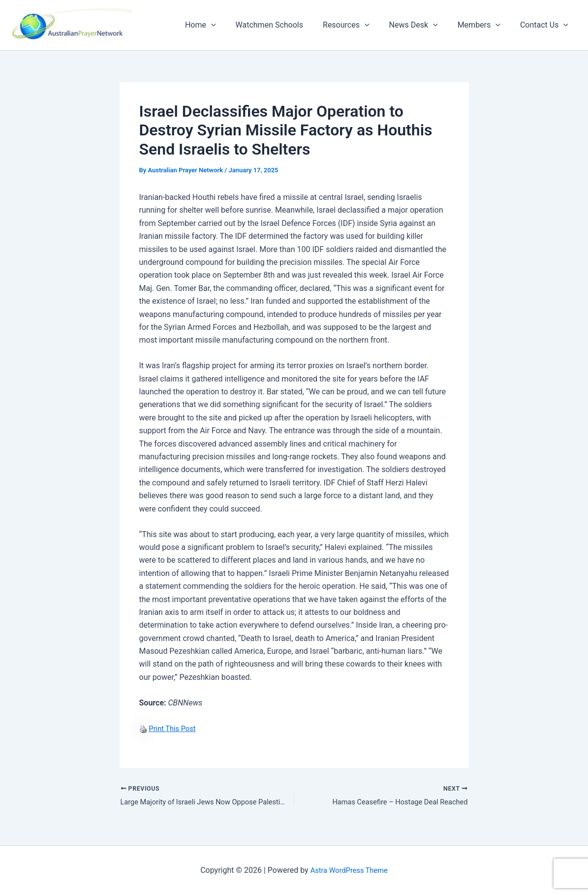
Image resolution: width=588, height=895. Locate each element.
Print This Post (174, 728)
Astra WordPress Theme (349, 870)
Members (485, 25)
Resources (360, 25)
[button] (233, 25)
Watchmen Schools (287, 25)
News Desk (423, 25)
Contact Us (546, 25)
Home (222, 25)
